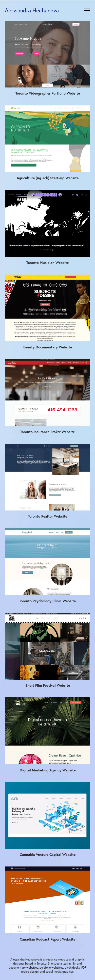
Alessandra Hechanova (32, 10)
